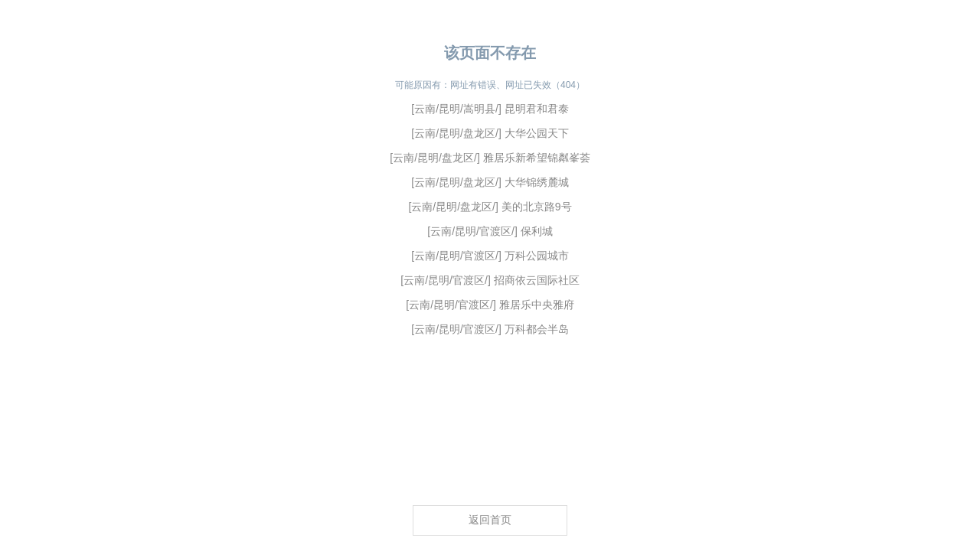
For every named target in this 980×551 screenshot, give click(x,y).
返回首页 (490, 520)
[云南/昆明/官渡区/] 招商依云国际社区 (490, 280)
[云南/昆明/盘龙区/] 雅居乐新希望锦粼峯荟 (490, 158)
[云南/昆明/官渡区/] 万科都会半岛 (490, 329)
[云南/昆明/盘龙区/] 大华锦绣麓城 (490, 182)
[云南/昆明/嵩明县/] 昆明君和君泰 (490, 109)
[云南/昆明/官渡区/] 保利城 (490, 231)
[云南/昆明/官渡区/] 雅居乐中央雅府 (490, 305)
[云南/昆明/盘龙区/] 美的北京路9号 (490, 207)
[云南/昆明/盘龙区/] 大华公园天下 (490, 133)
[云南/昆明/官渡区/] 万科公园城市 (490, 256)
